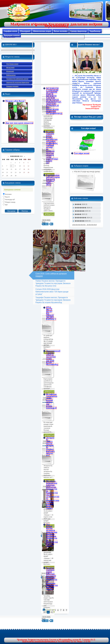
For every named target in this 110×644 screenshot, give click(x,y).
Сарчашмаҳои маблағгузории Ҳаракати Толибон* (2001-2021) (53, 180)
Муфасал (50, 215)
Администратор (10, 37)
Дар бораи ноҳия (12, 64)
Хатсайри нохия (82, 153)
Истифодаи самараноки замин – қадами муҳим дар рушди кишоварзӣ (52, 401)
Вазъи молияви (61, 31)
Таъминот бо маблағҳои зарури (17, 79)
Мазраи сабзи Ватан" (15, 101)
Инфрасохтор (11, 75)
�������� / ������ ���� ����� (84, 225)
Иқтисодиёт (10, 68)
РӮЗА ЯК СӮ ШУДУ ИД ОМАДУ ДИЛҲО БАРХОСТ (86, 172)
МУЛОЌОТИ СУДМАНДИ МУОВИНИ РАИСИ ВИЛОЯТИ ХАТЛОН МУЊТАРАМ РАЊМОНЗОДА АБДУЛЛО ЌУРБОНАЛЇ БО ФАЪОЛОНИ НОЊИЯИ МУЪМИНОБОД (54, 101)
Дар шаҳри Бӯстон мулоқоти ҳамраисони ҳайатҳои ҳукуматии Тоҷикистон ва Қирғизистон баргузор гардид (52, 535)
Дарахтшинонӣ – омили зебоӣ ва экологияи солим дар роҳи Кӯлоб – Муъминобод (53, 358)
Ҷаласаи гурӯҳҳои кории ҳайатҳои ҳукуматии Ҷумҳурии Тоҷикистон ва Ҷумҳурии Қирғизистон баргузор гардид (52, 579)
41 (52, 612)
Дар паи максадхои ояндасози (19, 123)
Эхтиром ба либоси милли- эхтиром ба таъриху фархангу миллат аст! (50, 446)
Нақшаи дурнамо (12, 86)
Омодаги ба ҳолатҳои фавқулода (18, 83)
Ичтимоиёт (10, 71)
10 (44, 612)
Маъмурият (25, 31)
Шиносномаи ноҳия (42, 31)
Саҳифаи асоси (11, 31)
